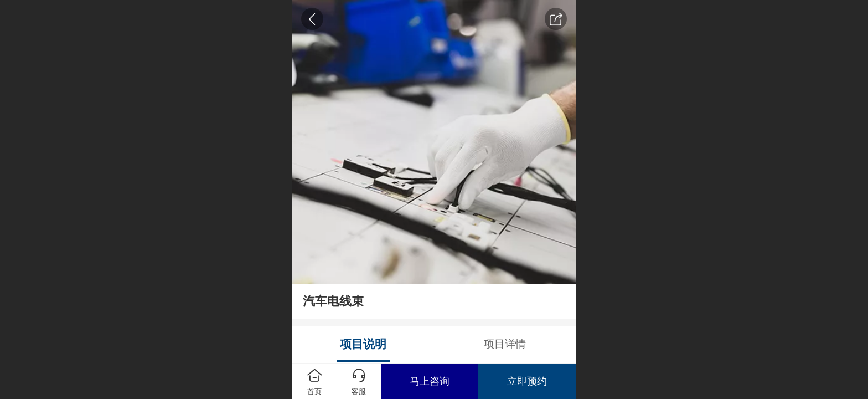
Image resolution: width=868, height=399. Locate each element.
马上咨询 (430, 381)
